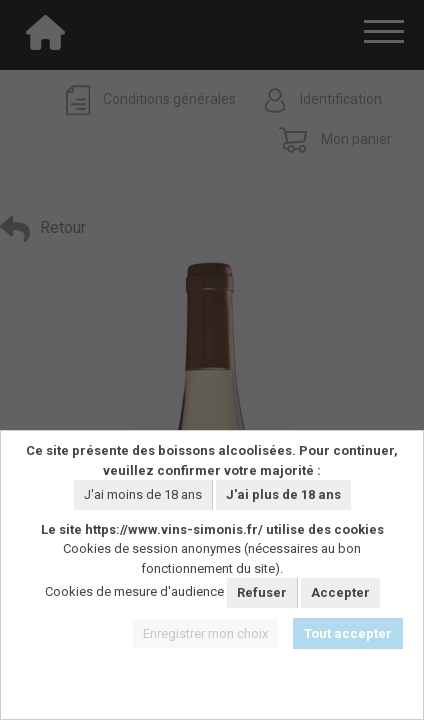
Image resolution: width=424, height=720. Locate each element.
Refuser (262, 592)
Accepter (340, 592)
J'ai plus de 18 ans (283, 494)
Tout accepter (348, 633)
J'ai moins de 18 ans (143, 494)
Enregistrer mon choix (205, 633)
